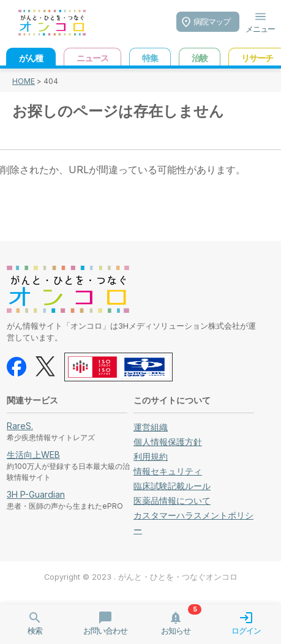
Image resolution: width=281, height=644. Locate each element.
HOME (24, 81)
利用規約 (151, 456)
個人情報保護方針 (168, 442)
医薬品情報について (172, 500)
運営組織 (151, 427)
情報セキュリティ (168, 471)
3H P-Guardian (36, 494)
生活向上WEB (33, 455)
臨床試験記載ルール (172, 486)
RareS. (20, 426)
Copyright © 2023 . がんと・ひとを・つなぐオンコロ (141, 577)
